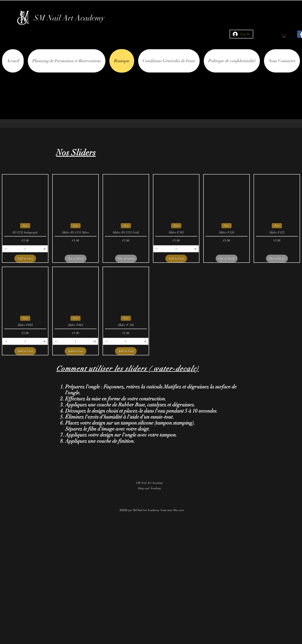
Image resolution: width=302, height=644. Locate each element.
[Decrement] (5, 249)
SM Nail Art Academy (69, 18)
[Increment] (45, 249)
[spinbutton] (25, 249)
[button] (284, 36)
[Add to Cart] (25, 259)
